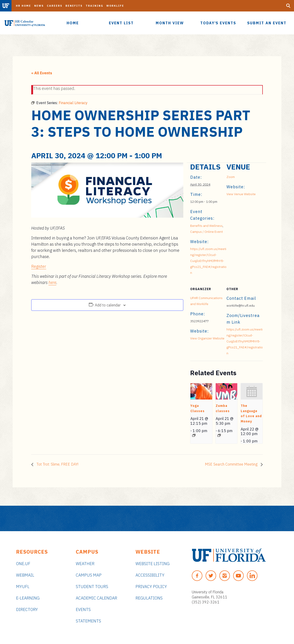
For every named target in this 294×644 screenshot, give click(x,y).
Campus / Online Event (206, 232)
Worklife (115, 6)
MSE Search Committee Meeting (232, 464)
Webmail (25, 575)
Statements (88, 621)
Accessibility (150, 575)
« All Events (42, 73)
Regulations (149, 598)
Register (39, 266)
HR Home (23, 6)
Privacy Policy (151, 587)
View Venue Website (241, 194)
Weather (85, 564)
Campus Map (89, 575)
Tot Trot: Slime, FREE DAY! (57, 464)
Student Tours (92, 587)
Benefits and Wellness (206, 226)
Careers (55, 6)
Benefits (74, 6)
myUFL (23, 587)
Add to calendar (108, 305)
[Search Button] (288, 6)
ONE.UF (23, 564)
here (52, 282)
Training (94, 6)
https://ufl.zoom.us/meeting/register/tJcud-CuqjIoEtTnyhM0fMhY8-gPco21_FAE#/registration (208, 261)
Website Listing (153, 564)
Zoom (231, 177)
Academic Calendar (96, 598)
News (39, 6)
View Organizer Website (207, 338)
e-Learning (28, 598)
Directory (27, 609)
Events (83, 609)
